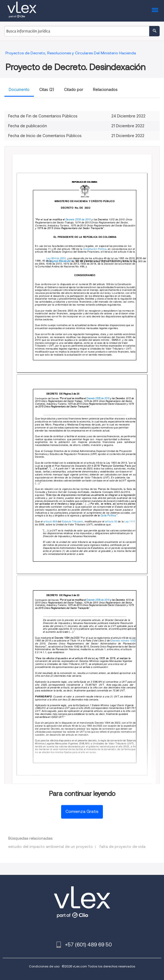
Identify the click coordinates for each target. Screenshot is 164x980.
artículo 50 (111, 521)
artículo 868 (50, 521)
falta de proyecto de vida (122, 846)
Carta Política (108, 516)
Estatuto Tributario (73, 521)
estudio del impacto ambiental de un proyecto (50, 846)
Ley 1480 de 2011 (62, 260)
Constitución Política (94, 249)
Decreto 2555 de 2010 (78, 220)
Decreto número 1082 (123, 640)
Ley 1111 (130, 521)
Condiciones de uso (44, 966)
